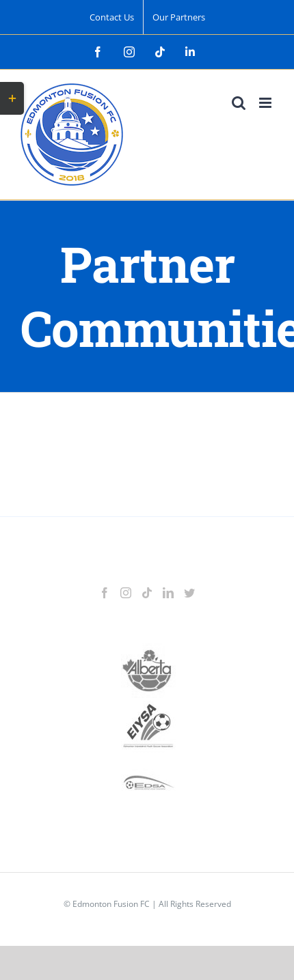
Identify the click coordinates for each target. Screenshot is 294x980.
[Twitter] (189, 593)
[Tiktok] (147, 593)
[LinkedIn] (168, 593)
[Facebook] (105, 593)
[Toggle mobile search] (239, 103)
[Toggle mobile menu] (266, 103)
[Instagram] (126, 593)
